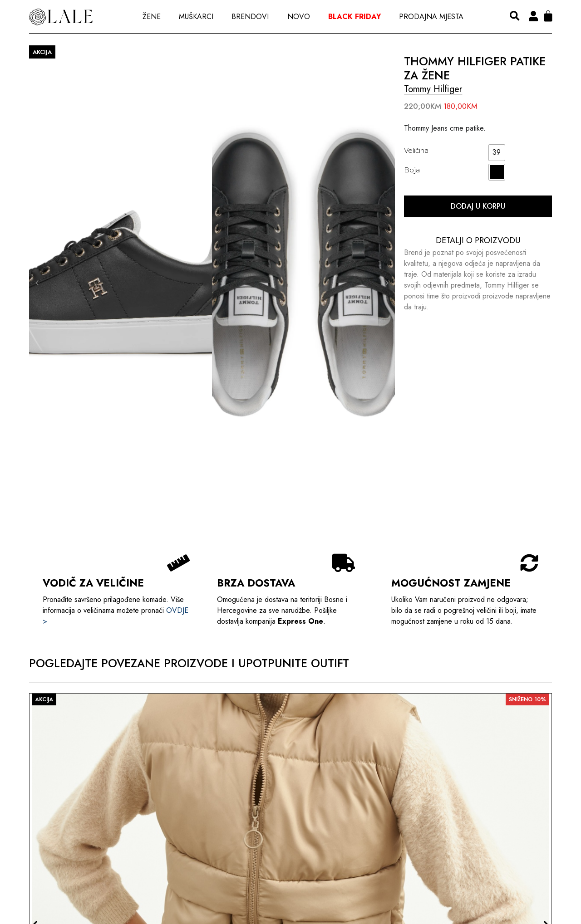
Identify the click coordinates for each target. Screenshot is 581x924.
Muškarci (196, 17)
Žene (152, 17)
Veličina (416, 150)
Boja (412, 170)
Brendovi (250, 17)
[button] (515, 17)
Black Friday (355, 17)
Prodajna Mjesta (431, 17)
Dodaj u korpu (478, 206)
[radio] (497, 153)
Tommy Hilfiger (433, 89)
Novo (299, 17)
